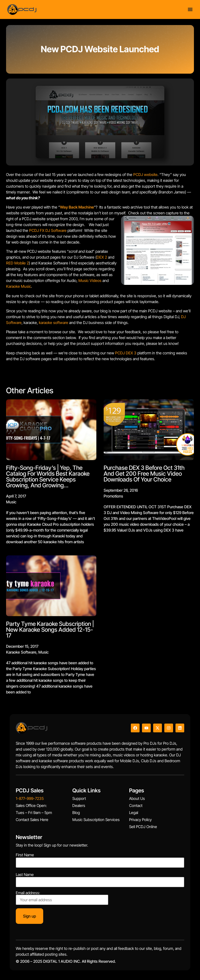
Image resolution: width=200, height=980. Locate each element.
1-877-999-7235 (30, 798)
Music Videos (90, 280)
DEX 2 (102, 257)
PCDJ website (145, 175)
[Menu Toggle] (190, 8)
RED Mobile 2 (17, 263)
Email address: (62, 898)
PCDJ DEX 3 (126, 353)
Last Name (25, 875)
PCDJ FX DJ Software (48, 230)
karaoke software (54, 323)
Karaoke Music (19, 286)
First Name (25, 855)
